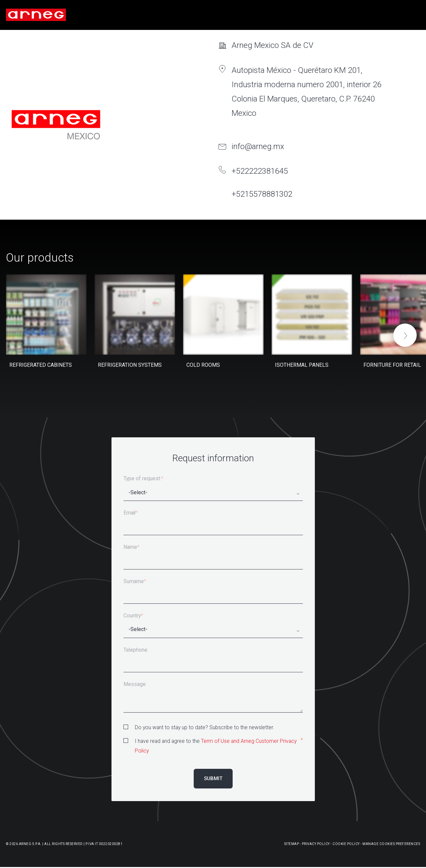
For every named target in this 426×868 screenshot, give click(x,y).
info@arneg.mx (258, 146)
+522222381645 (260, 171)
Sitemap (292, 844)
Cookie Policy (346, 844)
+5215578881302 (262, 194)
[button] (405, 335)
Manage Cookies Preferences (391, 844)
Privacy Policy (316, 844)
